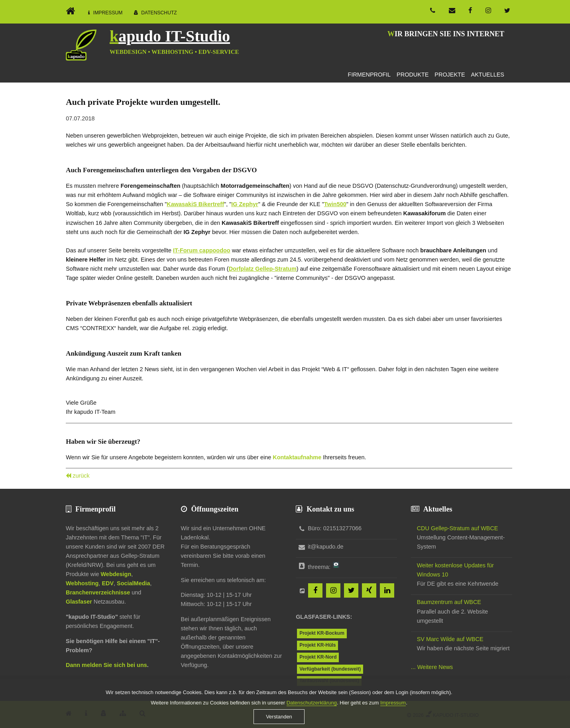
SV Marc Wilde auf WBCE (450, 639)
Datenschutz (159, 13)
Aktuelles (488, 75)
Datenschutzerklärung (312, 709)
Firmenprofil (370, 75)
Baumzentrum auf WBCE (449, 602)
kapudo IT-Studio (170, 36)
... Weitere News (432, 667)
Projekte (450, 75)
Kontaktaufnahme (297, 457)
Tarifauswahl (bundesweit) (329, 681)
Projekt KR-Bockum (322, 633)
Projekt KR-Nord (318, 657)
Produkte (413, 75)
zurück (81, 476)
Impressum (108, 13)
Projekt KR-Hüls (317, 645)
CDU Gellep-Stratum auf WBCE (458, 528)
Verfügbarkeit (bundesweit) (330, 669)
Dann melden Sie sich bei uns (106, 665)
